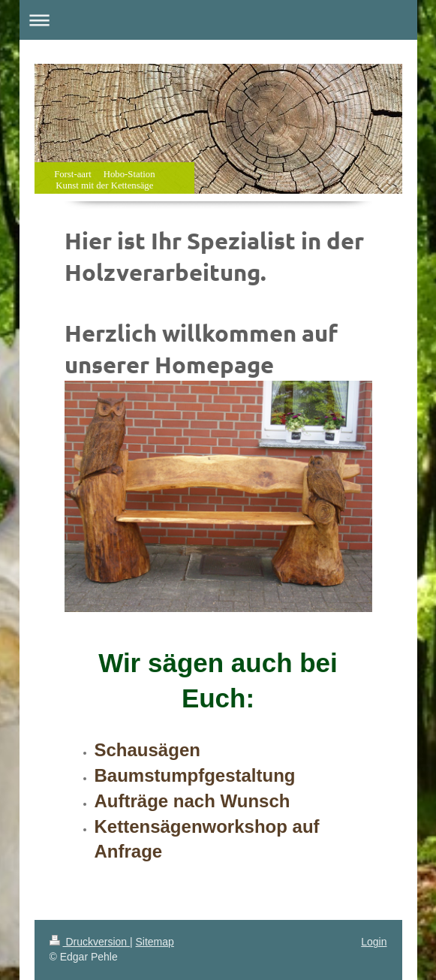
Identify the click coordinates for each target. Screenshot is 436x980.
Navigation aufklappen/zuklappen (218, 20)
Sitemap (155, 942)
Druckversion (90, 942)
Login (374, 942)
